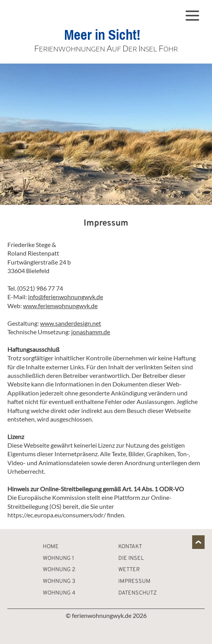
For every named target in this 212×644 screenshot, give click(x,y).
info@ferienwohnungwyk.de (66, 297)
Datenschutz (138, 593)
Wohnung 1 (58, 558)
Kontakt (130, 547)
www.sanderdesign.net (71, 323)
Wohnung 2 (59, 570)
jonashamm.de (91, 332)
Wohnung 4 (59, 593)
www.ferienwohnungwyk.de (60, 306)
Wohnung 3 (59, 581)
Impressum (134, 581)
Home (51, 547)
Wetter (129, 570)
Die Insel (131, 558)
